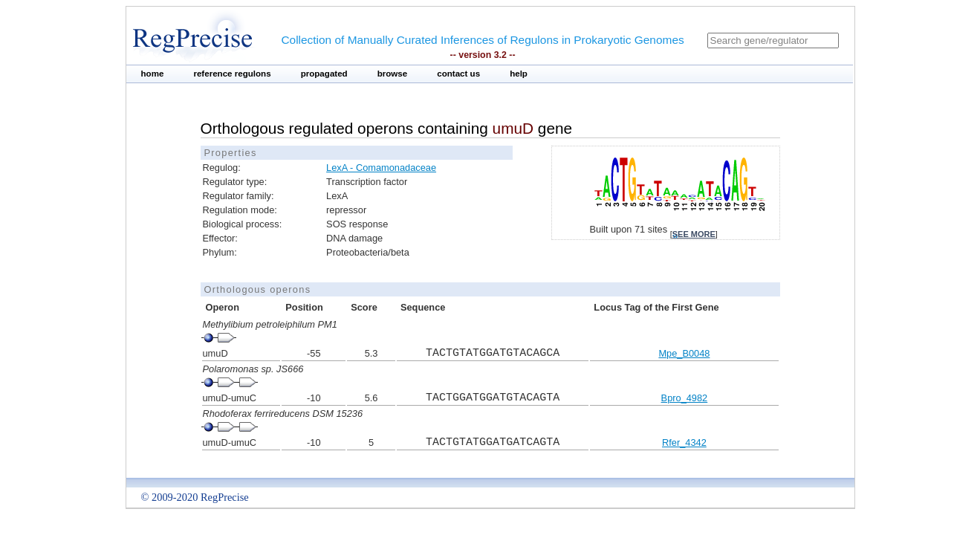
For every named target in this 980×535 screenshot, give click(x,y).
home (153, 74)
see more (694, 234)
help (519, 74)
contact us (458, 74)
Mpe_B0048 (684, 353)
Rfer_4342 (684, 442)
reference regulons (232, 74)
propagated (324, 74)
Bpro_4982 (685, 398)
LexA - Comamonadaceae (381, 168)
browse (393, 74)
